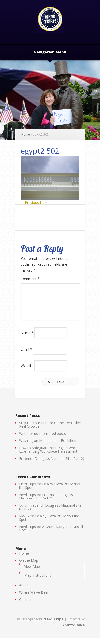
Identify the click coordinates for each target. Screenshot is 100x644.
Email (26, 355)
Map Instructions (38, 581)
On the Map (29, 566)
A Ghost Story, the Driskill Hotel (51, 534)
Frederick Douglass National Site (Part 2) (52, 464)
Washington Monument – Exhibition (48, 447)
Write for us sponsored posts (42, 439)
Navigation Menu (50, 52)
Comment (30, 279)
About (24, 591)
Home (26, 134)
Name (27, 338)
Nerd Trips (27, 490)
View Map (32, 572)
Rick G (24, 522)
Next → (46, 202)
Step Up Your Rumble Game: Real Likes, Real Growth (51, 430)
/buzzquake (74, 631)
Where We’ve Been (34, 598)
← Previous (30, 202)
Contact (25, 605)
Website (27, 371)
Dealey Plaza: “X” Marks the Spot (50, 492)
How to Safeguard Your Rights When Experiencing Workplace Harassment (48, 455)
